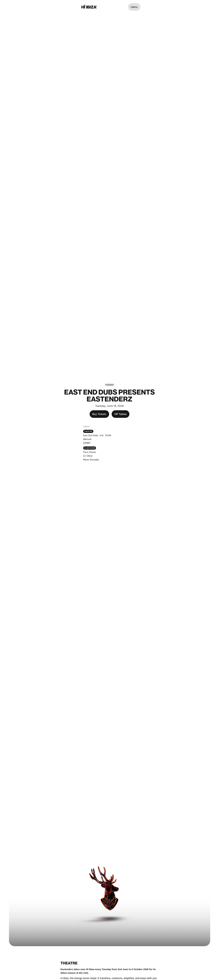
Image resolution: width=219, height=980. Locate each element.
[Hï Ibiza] (89, 7)
